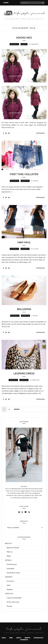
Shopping (25, 181)
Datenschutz (38, 638)
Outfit (24, 44)
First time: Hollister (24, 174)
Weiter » (17, 409)
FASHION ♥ (14, 44)
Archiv (19, 638)
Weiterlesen (40, 133)
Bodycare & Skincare (13, 548)
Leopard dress (24, 374)
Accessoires (10, 581)
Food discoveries (12, 564)
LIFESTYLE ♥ (9, 594)
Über (11, 638)
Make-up (9, 552)
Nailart (9, 556)
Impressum (24, 640)
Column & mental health (14, 598)
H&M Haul (24, 242)
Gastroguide (10, 569)
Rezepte (27, 638)
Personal (9, 606)
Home (4, 638)
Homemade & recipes (13, 573)
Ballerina (24, 309)
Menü (6, 3)
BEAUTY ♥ (8, 543)
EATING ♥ (8, 560)
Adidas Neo (24, 38)
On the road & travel (13, 602)
